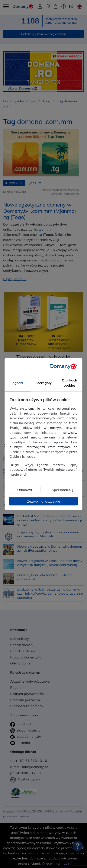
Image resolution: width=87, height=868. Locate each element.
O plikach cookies (70, 383)
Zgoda (18, 383)
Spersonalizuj (62, 490)
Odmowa (25, 490)
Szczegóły (43, 383)
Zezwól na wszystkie (44, 501)
